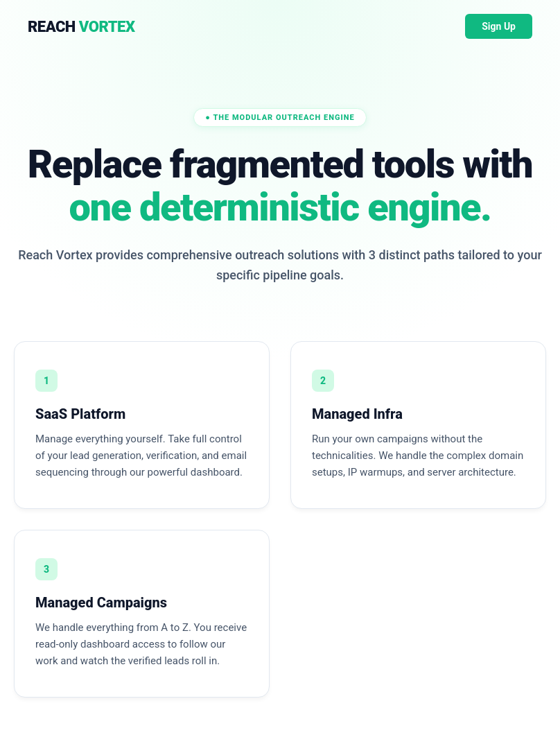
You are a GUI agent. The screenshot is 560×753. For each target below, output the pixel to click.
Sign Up (499, 26)
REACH (81, 27)
